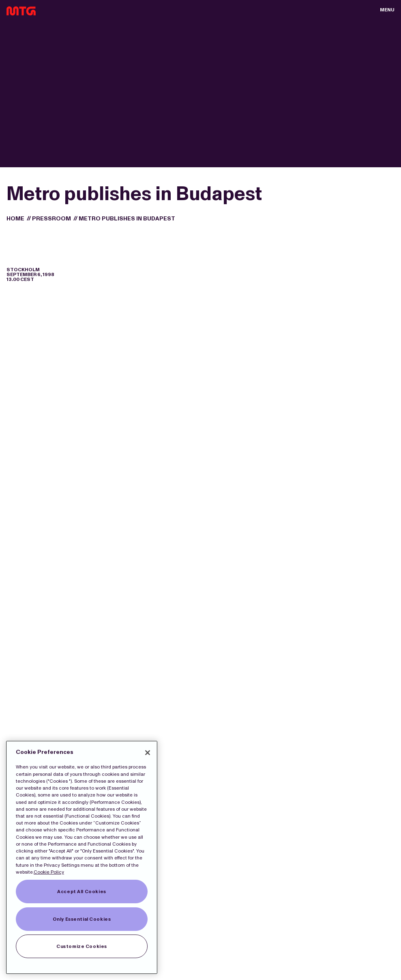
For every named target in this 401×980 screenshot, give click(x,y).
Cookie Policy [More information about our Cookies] (49, 872)
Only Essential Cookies (82, 919)
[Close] (148, 753)
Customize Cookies (82, 946)
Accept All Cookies (81, 891)
